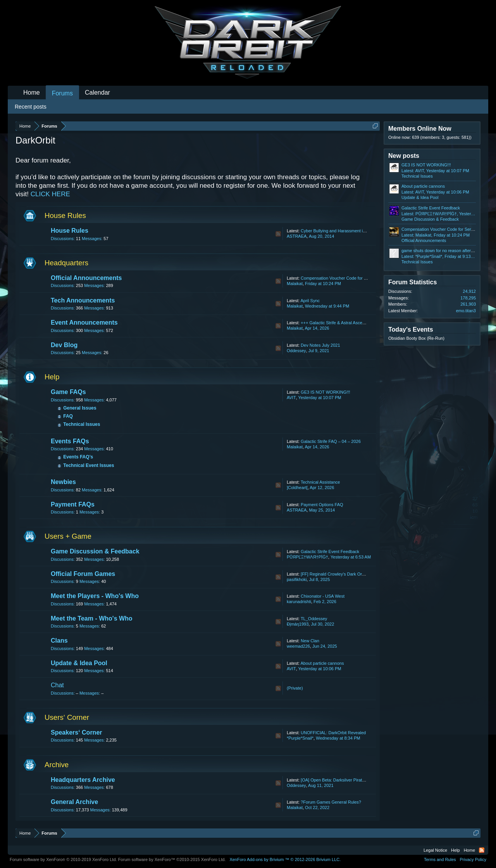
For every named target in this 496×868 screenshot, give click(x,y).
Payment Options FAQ (322, 505)
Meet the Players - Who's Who (95, 596)
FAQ (68, 416)
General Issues (80, 408)
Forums (62, 93)
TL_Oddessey (314, 619)
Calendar (97, 93)
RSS (278, 234)
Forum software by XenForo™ (172, 859)
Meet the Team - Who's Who (92, 618)
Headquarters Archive (83, 780)
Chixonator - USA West (323, 596)
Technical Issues (82, 424)
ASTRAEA (297, 236)
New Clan (310, 641)
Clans (59, 641)
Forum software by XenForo (63, 859)
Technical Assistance (320, 482)
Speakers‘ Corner (77, 732)
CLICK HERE (50, 194)
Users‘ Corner (67, 717)
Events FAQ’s (78, 457)
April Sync (310, 301)
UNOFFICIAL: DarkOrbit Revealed (333, 733)
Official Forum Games (83, 574)
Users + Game (68, 536)
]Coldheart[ (297, 488)
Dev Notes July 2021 (320, 345)
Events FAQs (70, 441)
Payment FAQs (73, 504)
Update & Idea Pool (79, 663)
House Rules (65, 215)
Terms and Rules (440, 859)
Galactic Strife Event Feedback (330, 552)
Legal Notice (435, 850)
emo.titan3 (466, 311)
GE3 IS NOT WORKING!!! (325, 392)
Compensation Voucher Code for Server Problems (348, 278)
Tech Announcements (83, 300)
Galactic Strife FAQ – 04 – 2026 (331, 441)
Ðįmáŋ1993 (298, 624)
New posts (404, 156)
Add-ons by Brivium (285, 859)
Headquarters (66, 263)
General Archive (74, 802)
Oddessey (296, 351)
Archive (57, 765)
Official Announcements (86, 278)
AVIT (291, 398)
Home (32, 93)
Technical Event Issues (89, 465)
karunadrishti (299, 602)
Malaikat (295, 284)
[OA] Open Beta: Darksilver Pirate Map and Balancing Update (359, 780)
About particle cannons (322, 663)
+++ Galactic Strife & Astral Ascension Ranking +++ (349, 323)
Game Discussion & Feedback (95, 551)
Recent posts (31, 107)
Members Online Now (420, 129)
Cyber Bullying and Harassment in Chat (338, 231)
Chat (57, 685)
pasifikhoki (297, 579)
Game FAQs (68, 392)
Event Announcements (84, 322)
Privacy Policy (473, 859)
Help (52, 377)
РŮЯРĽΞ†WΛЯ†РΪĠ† (307, 557)
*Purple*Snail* (300, 738)
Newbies (63, 482)
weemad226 (298, 646)
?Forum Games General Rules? (331, 802)
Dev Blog (64, 345)
